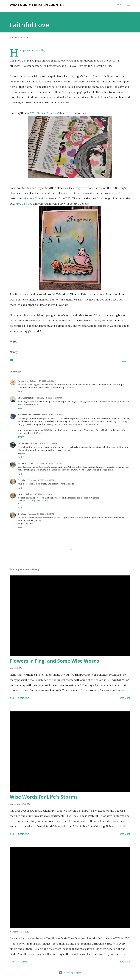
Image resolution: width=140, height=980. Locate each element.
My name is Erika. (26, 463)
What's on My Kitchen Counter (37, 5)
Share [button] (124, 361)
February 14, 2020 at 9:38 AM (49, 398)
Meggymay (23, 443)
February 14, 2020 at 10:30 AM (56, 415)
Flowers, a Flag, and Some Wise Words (54, 661)
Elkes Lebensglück (26, 398)
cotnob (21, 494)
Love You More (38, 198)
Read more (125, 698)
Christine (22, 480)
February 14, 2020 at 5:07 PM (49, 463)
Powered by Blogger (70, 973)
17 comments (25, 962)
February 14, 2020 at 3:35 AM (43, 381)
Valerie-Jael (23, 381)
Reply (21, 392)
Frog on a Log (24, 204)
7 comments (24, 834)
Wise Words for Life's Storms (44, 797)
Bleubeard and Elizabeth (29, 415)
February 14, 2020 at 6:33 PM (41, 480)
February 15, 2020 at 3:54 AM (39, 494)
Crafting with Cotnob (38, 501)
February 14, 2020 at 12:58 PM (43, 443)
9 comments (24, 698)
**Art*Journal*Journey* (45, 113)
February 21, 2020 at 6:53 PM (41, 514)
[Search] (117, 5)
